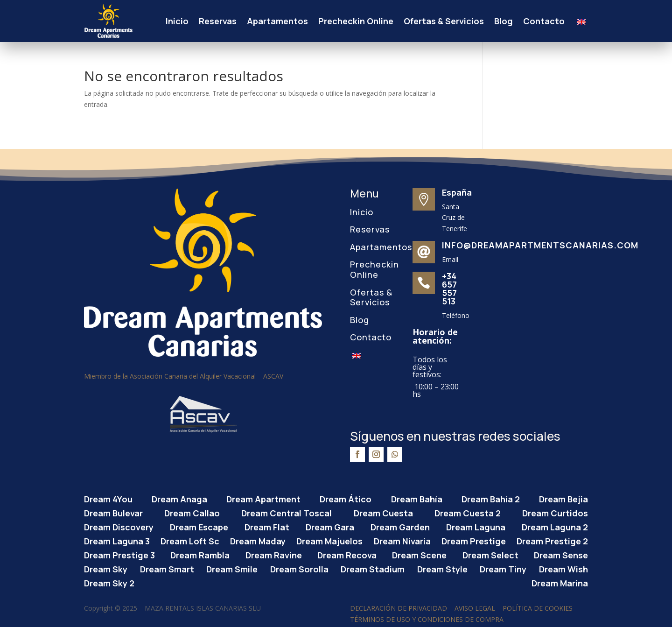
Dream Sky (106, 568)
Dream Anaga (179, 498)
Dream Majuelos (329, 540)
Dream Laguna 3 (117, 540)
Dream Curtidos (555, 512)
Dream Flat (267, 526)
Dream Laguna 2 (555, 526)
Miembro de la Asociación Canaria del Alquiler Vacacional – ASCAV (184, 376)
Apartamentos (277, 21)
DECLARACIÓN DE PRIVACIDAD (399, 608)
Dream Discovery (119, 526)
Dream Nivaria (402, 540)
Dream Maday (258, 540)
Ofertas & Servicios (444, 21)
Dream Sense (561, 554)
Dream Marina (560, 582)
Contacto (544, 21)
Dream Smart (167, 568)
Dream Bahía (417, 498)
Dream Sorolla (299, 568)
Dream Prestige (474, 540)
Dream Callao (192, 512)
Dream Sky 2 (109, 582)
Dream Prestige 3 (119, 554)
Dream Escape (199, 526)
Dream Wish (563, 568)
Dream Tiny (503, 568)
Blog (504, 21)
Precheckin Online (356, 21)
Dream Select (490, 554)
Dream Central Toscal (287, 512)
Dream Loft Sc (190, 540)
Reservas (218, 21)
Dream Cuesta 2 (468, 512)
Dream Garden (400, 526)
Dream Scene (419, 554)
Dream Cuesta (383, 512)
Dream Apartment (263, 498)
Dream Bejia (563, 498)
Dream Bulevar (113, 512)
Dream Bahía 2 (491, 498)
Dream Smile (232, 568)
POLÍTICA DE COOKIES (538, 608)
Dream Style (442, 568)
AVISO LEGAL (475, 608)
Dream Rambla (200, 554)
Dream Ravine (274, 554)
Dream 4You (108, 498)
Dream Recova (347, 554)
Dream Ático (346, 498)
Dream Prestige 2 (552, 540)
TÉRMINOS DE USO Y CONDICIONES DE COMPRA (427, 619)
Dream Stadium (373, 568)
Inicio (177, 21)
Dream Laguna (476, 526)
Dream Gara (330, 526)
